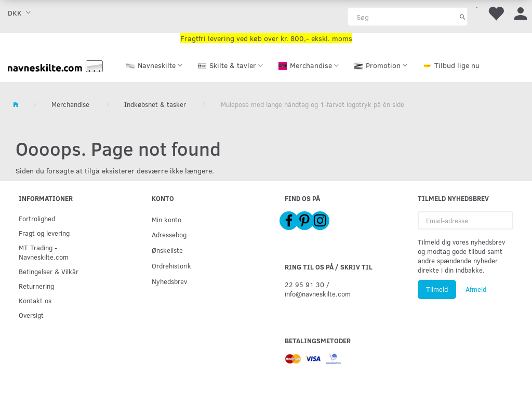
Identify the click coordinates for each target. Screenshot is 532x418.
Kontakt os (35, 300)
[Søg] (463, 17)
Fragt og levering (44, 233)
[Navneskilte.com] (55, 65)
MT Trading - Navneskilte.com (44, 252)
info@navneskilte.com (318, 294)
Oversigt (31, 315)
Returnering (36, 286)
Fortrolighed (37, 218)
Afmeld (476, 289)
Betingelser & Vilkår (49, 271)
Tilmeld (437, 289)
